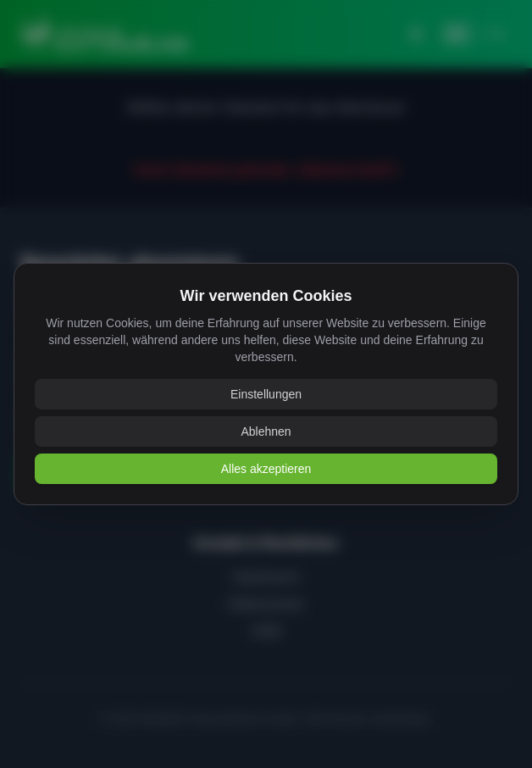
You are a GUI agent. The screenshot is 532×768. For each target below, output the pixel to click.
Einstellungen (266, 394)
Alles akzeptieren (266, 469)
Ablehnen (266, 431)
